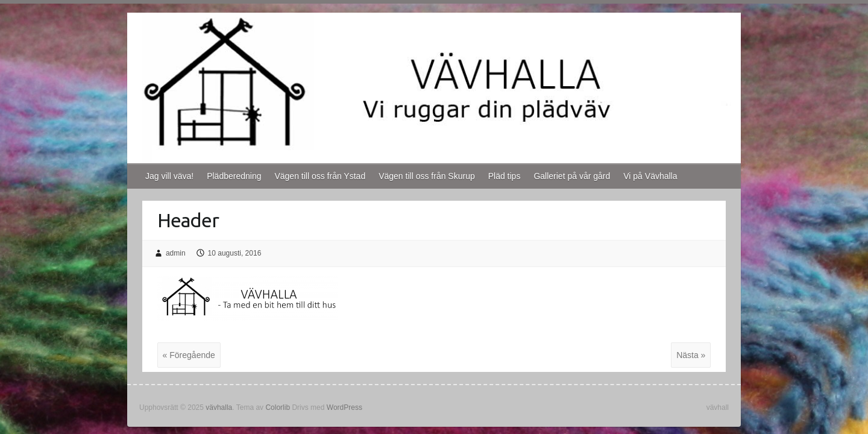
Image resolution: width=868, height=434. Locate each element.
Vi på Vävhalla (650, 176)
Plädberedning (234, 176)
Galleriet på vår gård (572, 176)
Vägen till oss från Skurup (427, 176)
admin (176, 253)
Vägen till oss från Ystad (320, 176)
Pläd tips (505, 176)
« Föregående (189, 355)
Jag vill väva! (169, 176)
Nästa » (691, 355)
